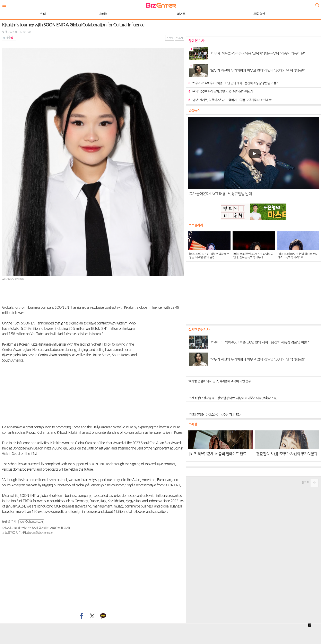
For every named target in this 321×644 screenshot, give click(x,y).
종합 (227, 14)
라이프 (84, 14)
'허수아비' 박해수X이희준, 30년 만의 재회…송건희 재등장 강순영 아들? (233, 83)
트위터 (92, 616)
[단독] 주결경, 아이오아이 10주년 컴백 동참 (214, 415)
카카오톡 (103, 616)
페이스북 (81, 616)
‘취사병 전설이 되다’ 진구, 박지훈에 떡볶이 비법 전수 (220, 381)
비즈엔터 (161, 5)
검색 (317, 4)
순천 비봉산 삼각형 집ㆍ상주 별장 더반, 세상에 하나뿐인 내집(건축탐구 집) (233, 398)
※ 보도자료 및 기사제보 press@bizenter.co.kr (27, 533)
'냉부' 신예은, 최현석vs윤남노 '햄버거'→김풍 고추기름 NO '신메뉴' (230, 100)
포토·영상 (162, 14)
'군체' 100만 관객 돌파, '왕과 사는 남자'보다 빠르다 (221, 92)
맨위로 (305, 483)
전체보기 (5, 4)
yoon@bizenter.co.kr (31, 522)
